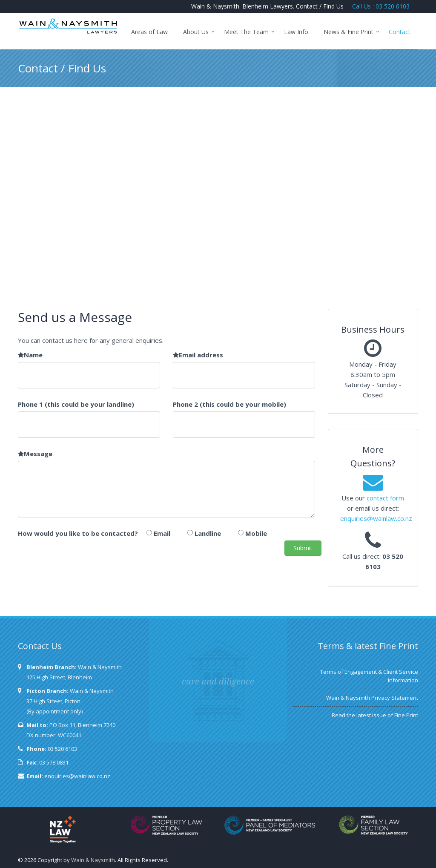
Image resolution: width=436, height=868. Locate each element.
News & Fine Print (349, 32)
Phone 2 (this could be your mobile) (229, 404)
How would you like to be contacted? (78, 533)
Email (162, 533)
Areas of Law (149, 32)
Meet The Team (246, 32)
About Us (196, 32)
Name (30, 355)
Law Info (296, 32)
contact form (385, 498)
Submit (303, 548)
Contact (400, 32)
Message (35, 454)
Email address (198, 355)
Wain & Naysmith (93, 860)
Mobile (256, 533)
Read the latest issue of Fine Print (375, 715)
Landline (208, 533)
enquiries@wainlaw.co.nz (376, 518)
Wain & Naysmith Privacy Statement (372, 698)
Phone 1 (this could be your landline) (76, 404)
